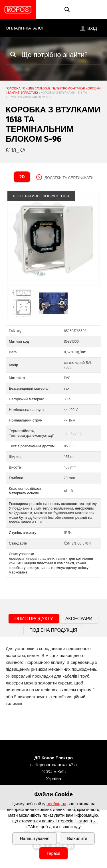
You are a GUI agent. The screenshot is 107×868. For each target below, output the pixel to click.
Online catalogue (37, 88)
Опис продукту (34, 619)
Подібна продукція (53, 630)
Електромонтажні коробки (77, 88)
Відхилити (77, 838)
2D (22, 177)
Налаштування (35, 838)
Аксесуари (79, 619)
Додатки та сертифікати (69, 178)
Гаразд (53, 853)
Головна (13, 88)
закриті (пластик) (23, 93)
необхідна (56, 804)
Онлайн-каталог (25, 28)
